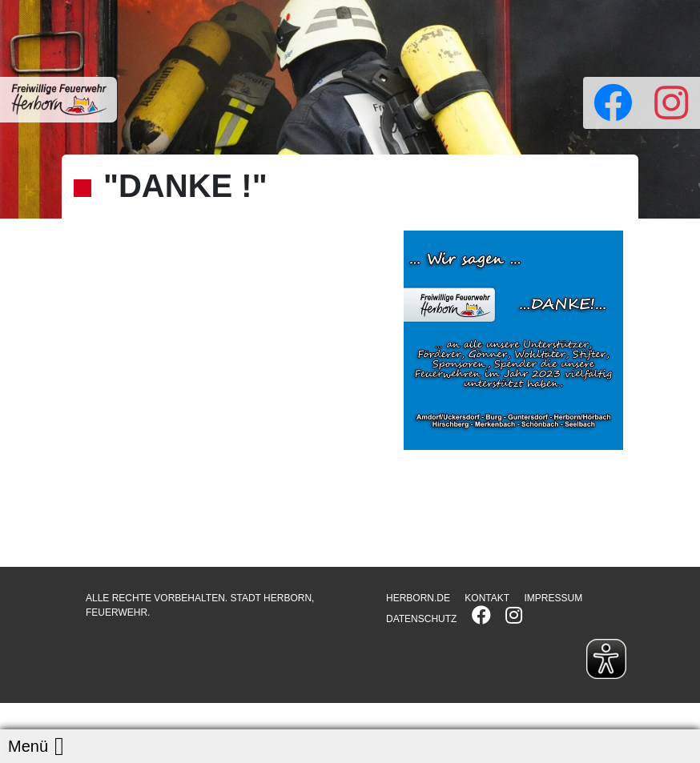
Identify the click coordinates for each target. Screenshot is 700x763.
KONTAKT (487, 598)
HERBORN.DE (418, 598)
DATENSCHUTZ (421, 619)
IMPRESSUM (553, 598)
